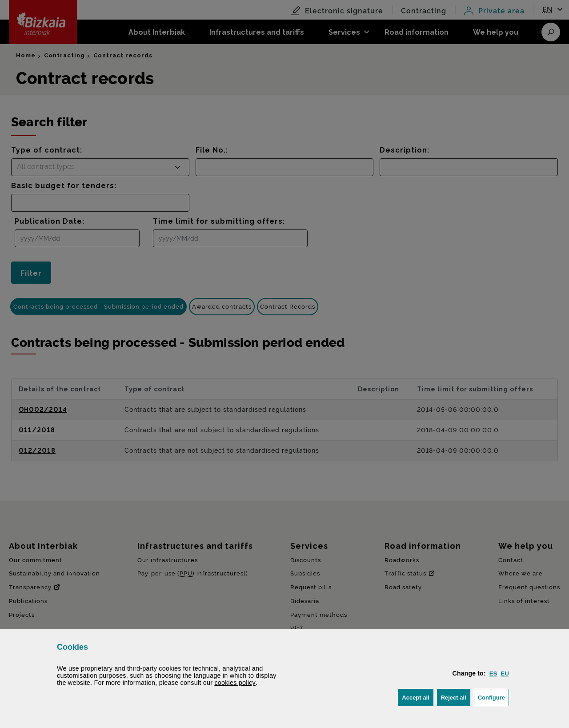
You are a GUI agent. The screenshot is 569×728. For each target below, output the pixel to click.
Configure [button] (493, 697)
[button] (493, 674)
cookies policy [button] (235, 683)
